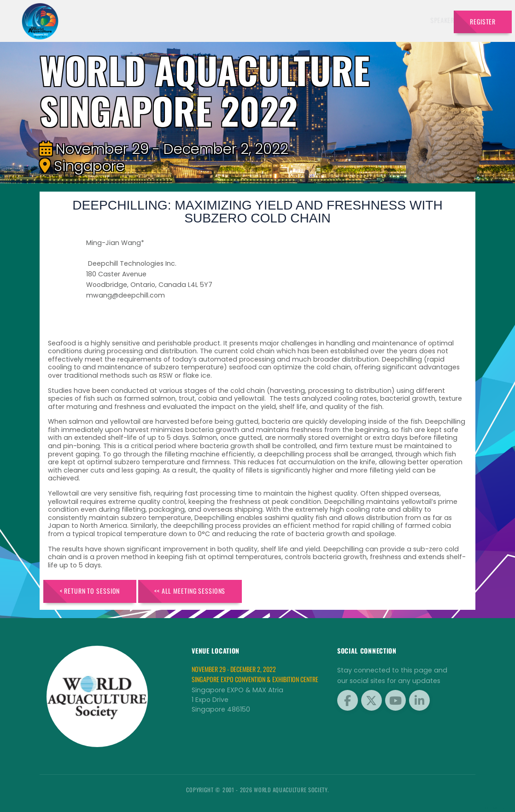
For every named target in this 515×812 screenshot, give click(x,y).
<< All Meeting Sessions (190, 591)
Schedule (312, 20)
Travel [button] (426, 20)
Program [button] (388, 20)
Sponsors (350, 20)
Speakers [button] (223, 20)
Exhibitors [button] (267, 20)
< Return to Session (90, 591)
